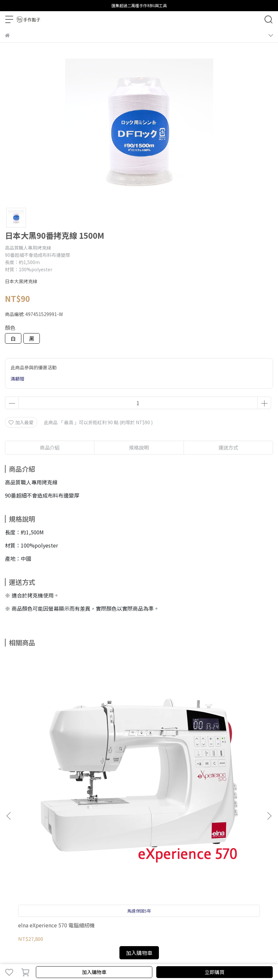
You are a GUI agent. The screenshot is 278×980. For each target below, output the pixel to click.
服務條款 (79, 830)
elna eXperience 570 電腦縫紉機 (54, 758)
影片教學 (101, 830)
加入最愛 (21, 422)
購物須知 (36, 830)
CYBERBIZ (176, 955)
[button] (269, 731)
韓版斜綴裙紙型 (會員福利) (220, 755)
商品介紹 (50, 447)
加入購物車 (94, 972)
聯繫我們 (123, 830)
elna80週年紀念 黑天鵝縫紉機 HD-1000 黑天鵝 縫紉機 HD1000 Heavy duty (138, 758)
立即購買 (215, 972)
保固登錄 (14, 830)
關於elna (145, 830)
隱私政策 (58, 830)
